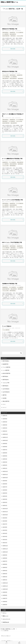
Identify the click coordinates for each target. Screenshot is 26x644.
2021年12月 (5, 509)
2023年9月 (5, 444)
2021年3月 (5, 536)
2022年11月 (5, 475)
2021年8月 (5, 521)
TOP (9, 629)
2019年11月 (5, 586)
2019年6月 (5, 602)
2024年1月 (5, 431)
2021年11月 (5, 512)
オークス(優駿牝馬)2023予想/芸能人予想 (12, 159)
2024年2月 (5, 428)
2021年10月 (5, 515)
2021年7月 (5, 524)
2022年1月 (5, 506)
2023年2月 (5, 465)
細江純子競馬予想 (6, 36)
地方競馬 (4, 398)
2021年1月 (5, 543)
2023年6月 (5, 453)
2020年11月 (5, 549)
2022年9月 (5, 481)
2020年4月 (5, 571)
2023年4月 (5, 459)
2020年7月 (5, 561)
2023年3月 (5, 462)
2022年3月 (5, 499)
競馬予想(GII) (5, 386)
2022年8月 (5, 484)
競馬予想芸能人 (5, 33)
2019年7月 (5, 598)
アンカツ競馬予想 (20, 33)
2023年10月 (5, 440)
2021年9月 (5, 518)
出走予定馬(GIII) (6, 392)
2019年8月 (5, 595)
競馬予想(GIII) (6, 380)
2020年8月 (5, 558)
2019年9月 (5, 592)
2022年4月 (5, 496)
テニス (4, 404)
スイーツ (4, 407)
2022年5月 (5, 493)
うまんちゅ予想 (20, 36)
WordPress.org (6, 622)
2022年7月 (5, 487)
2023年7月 (5, 450)
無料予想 (4, 395)
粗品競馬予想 (12, 33)
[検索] (12, 353)
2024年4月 (5, 422)
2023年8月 (5, 447)
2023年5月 (5, 456)
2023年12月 (5, 434)
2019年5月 (5, 605)
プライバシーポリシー (6, 636)
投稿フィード (5, 616)
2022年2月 (5, 502)
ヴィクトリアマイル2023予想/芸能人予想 (12, 200)
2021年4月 (5, 533)
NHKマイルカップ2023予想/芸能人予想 (12, 242)
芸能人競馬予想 (13, 34)
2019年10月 (5, 589)
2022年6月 (5, 490)
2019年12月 (5, 583)
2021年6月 (5, 527)
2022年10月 (5, 478)
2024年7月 (5, 416)
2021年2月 (5, 540)
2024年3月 (5, 425)
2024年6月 (5, 419)
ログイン (4, 613)
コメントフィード (6, 619)
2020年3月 (5, 574)
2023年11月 (5, 437)
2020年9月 (5, 555)
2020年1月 (5, 580)
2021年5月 (5, 530)
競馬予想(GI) (13, 36)
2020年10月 (5, 552)
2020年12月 (5, 546)
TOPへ (20, 642)
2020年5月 (5, 567)
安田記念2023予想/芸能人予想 (10, 71)
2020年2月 (5, 577)
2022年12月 (5, 471)
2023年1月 (5, 468)
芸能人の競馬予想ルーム (9, 2)
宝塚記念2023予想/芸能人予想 (10, 29)
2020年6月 (5, 564)
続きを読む (17, 49)
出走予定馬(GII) (6, 389)
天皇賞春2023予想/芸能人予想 (10, 284)
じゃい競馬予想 (5, 34)
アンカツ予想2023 (7, 326)
